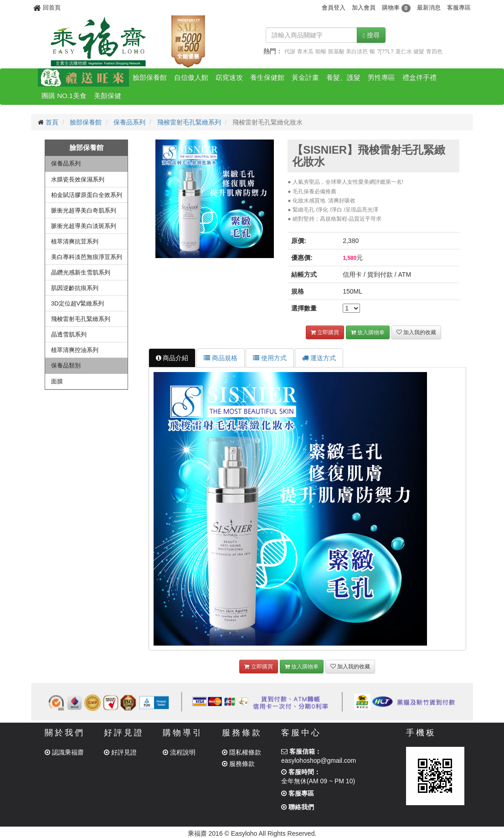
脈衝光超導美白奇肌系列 (84, 210)
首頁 (52, 122)
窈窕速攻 (229, 77)
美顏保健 (108, 96)
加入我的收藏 (416, 332)
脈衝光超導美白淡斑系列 (84, 226)
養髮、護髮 (343, 77)
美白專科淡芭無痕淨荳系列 (87, 257)
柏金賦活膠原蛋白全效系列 (87, 195)
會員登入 (334, 8)
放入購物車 (368, 332)
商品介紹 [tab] (172, 358)
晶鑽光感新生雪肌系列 (81, 272)
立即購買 (325, 332)
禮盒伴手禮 (419, 77)
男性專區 (381, 77)
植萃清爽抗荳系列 (75, 241)
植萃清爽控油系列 (75, 350)
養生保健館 (267, 77)
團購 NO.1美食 (64, 96)
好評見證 (120, 752)
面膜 (57, 381)
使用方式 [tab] (270, 358)
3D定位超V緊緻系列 (77, 303)
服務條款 (238, 764)
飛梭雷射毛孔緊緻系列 (189, 122)
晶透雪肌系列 (69, 334)
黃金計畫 (305, 77)
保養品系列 (129, 122)
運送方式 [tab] (319, 358)
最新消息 (429, 8)
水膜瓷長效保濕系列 (78, 179)
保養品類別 (66, 365)
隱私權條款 (242, 752)
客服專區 (459, 8)
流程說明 (179, 752)
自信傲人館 (191, 77)
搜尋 (371, 35)
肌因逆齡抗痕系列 (75, 288)
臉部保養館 (150, 77)
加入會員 (364, 8)
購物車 (396, 8)
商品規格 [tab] (221, 358)
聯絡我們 (298, 807)
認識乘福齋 (64, 752)
